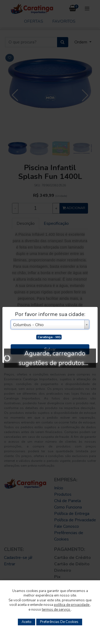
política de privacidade (72, 605)
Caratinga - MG (49, 337)
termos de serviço (56, 610)
